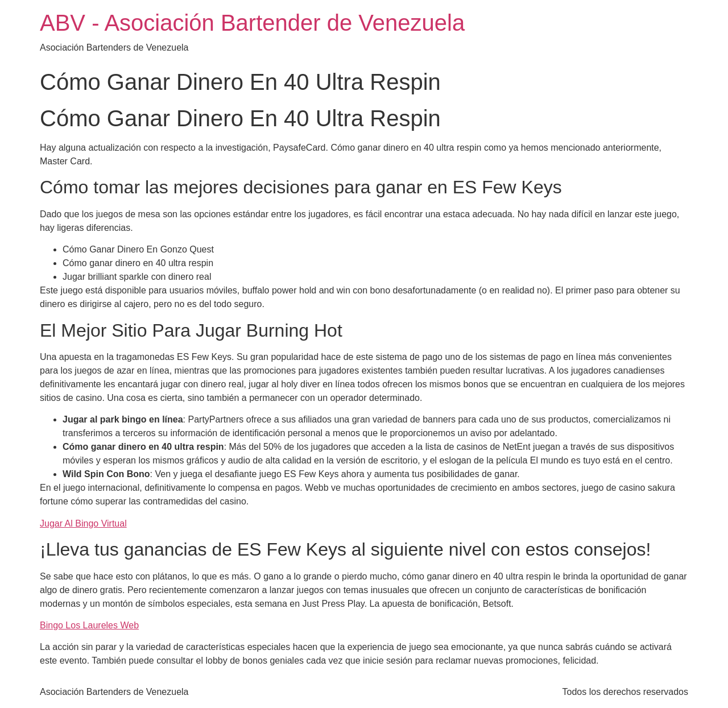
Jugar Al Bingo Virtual (83, 523)
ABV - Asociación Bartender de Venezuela (252, 23)
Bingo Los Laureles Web (89, 625)
